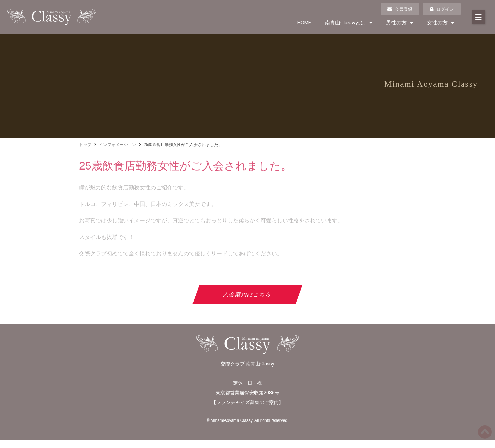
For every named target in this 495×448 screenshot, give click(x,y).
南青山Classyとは (349, 23)
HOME (304, 23)
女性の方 (441, 23)
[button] (478, 17)
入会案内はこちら (248, 294)
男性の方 (400, 23)
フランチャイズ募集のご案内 (247, 402)
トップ (85, 145)
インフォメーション (118, 145)
